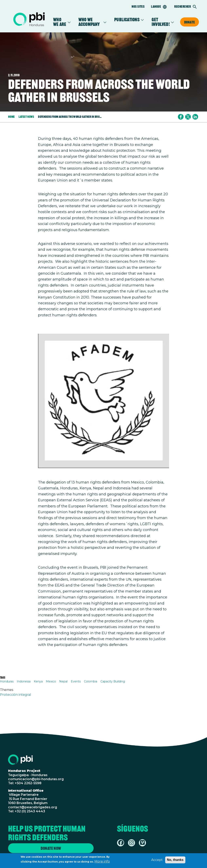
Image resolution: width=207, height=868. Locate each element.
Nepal (63, 681)
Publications (127, 20)
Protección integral (16, 695)
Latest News (26, 117)
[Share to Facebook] (181, 117)
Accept (157, 860)
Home (11, 117)
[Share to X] (188, 117)
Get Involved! (161, 22)
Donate (190, 22)
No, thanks (175, 860)
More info (102, 862)
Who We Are (60, 22)
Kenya (38, 681)
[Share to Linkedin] (195, 117)
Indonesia (24, 681)
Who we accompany (90, 22)
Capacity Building (113, 681)
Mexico (51, 681)
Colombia (91, 681)
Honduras (7, 681)
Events (76, 681)
